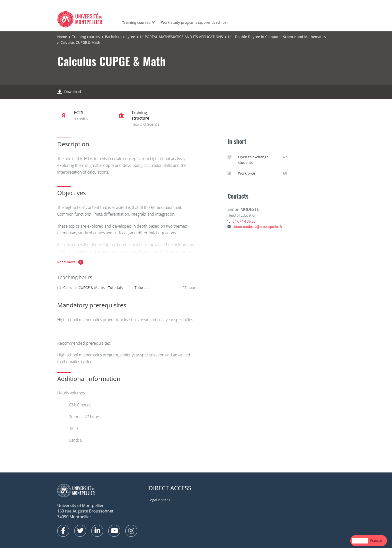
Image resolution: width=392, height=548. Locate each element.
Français (376, 540)
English (360, 540)
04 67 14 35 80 (244, 221)
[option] (376, 541)
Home (62, 37)
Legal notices (159, 500)
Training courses (136, 22)
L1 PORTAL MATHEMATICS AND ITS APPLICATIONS (181, 37)
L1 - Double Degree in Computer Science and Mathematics (277, 37)
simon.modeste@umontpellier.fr (257, 226)
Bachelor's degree (120, 37)
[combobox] (360, 541)
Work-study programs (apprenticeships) (194, 22)
